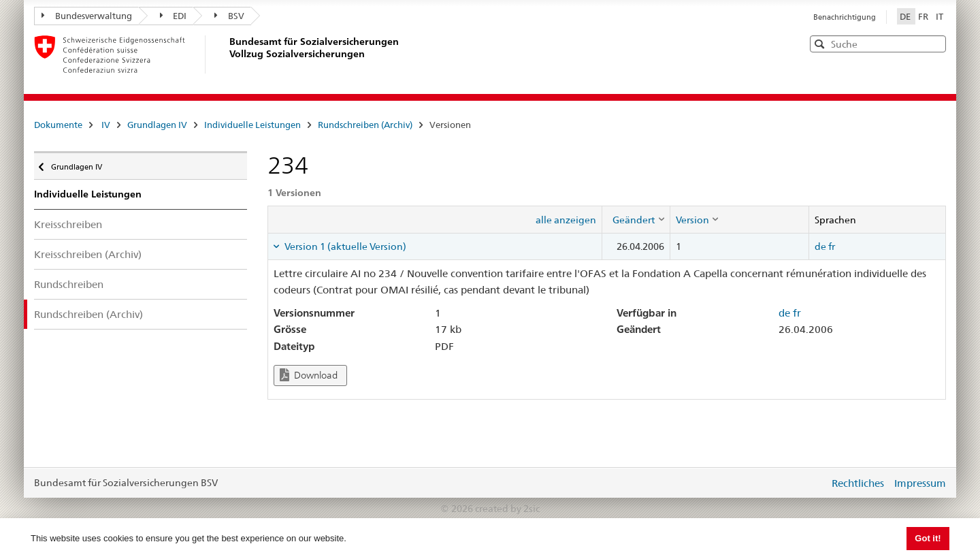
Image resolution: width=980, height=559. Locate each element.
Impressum (920, 483)
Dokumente (58, 125)
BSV (229, 16)
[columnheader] (636, 219)
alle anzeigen (566, 220)
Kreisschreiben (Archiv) (88, 254)
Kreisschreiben (68, 224)
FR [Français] (924, 16)
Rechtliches (858, 483)
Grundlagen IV (157, 125)
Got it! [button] (928, 538)
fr (832, 246)
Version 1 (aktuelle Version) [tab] (344, 246)
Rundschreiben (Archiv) (365, 125)
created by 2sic (507, 509)
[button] (934, 43)
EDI (174, 16)
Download (309, 375)
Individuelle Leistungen (252, 125)
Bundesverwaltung (87, 16)
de (820, 246)
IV (106, 125)
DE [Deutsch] (906, 16)
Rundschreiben (69, 284)
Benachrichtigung (845, 17)
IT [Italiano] (940, 16)
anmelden (808, 483)
